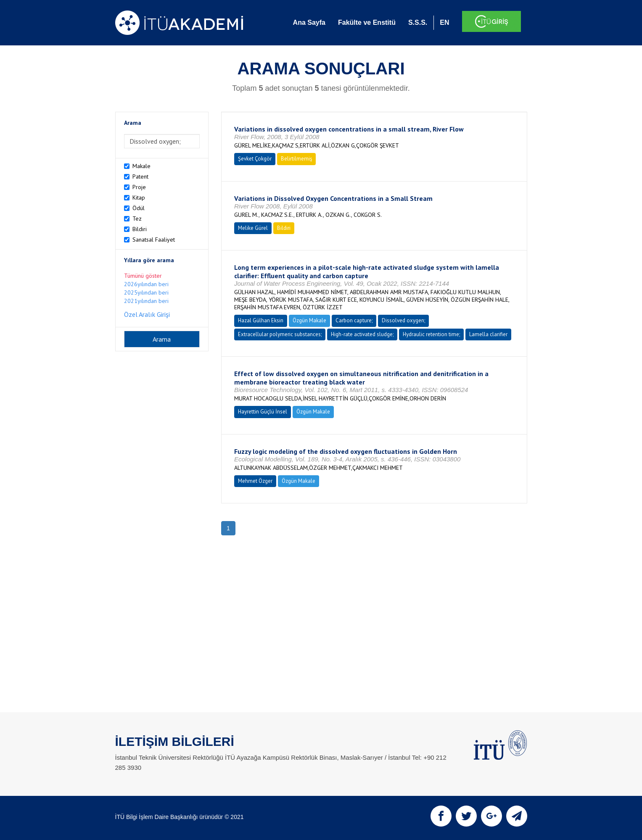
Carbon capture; (354, 320)
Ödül (139, 208)
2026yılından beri (146, 284)
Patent (140, 176)
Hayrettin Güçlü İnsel (263, 412)
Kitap (139, 197)
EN (444, 22)
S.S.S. (418, 22)
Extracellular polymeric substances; (280, 334)
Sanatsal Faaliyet (154, 240)
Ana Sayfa (309, 22)
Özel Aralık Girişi (147, 314)
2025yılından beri (146, 292)
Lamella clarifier (488, 334)
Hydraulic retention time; (431, 334)
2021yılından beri (146, 301)
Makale (141, 166)
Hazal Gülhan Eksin (261, 320)
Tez (137, 219)
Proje (139, 187)
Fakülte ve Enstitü (367, 22)
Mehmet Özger (255, 481)
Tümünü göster (143, 276)
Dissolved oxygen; (403, 320)
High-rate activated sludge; (362, 334)
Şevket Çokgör (255, 159)
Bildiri (140, 229)
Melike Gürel (253, 228)
